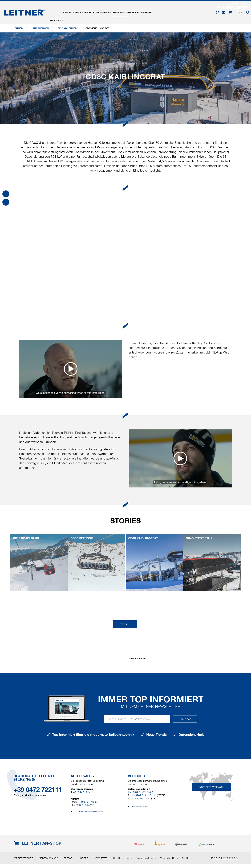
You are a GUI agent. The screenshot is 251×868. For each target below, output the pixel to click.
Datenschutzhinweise (146, 858)
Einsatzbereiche (80, 12)
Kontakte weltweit (211, 787)
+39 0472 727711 (83, 792)
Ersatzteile (103, 12)
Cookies (186, 858)
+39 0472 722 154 (141, 792)
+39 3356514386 (84, 805)
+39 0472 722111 (38, 790)
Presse (158, 12)
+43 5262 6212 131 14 (143, 795)
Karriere (173, 12)
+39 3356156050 (88, 802)
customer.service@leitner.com (89, 811)
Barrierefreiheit (23, 858)
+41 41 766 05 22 (140, 799)
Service (121, 12)
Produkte (59, 12)
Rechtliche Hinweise (123, 858)
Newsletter (101, 858)
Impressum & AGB (48, 858)
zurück (125, 624)
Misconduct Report (169, 858)
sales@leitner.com (140, 807)
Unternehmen (140, 12)
